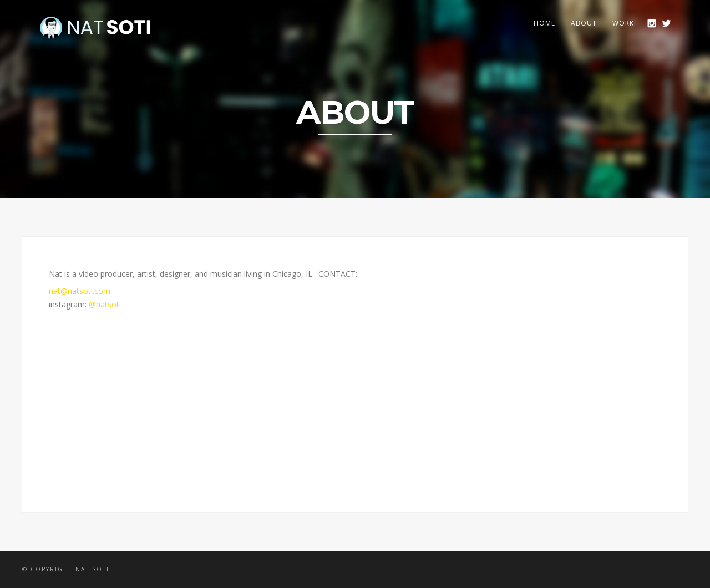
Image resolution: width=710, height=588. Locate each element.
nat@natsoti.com (80, 291)
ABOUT (584, 23)
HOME (544, 23)
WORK (623, 23)
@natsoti (105, 304)
